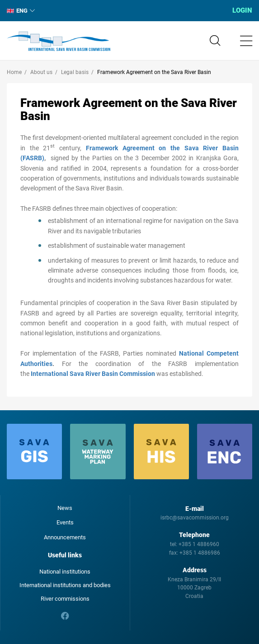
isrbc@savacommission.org (195, 518)
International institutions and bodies (65, 585)
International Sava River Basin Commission (59, 42)
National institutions (65, 572)
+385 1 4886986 (200, 553)
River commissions (65, 599)
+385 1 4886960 (199, 544)
